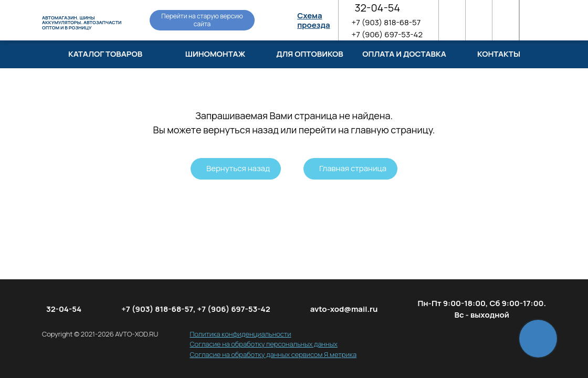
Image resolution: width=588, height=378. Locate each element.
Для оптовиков (310, 54)
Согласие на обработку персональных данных (263, 344)
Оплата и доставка (404, 54)
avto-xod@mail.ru (344, 309)
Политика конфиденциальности (240, 334)
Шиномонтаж (216, 54)
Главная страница (353, 168)
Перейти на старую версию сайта (202, 20)
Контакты (499, 54)
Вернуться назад (238, 168)
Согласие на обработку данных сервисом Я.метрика (273, 354)
